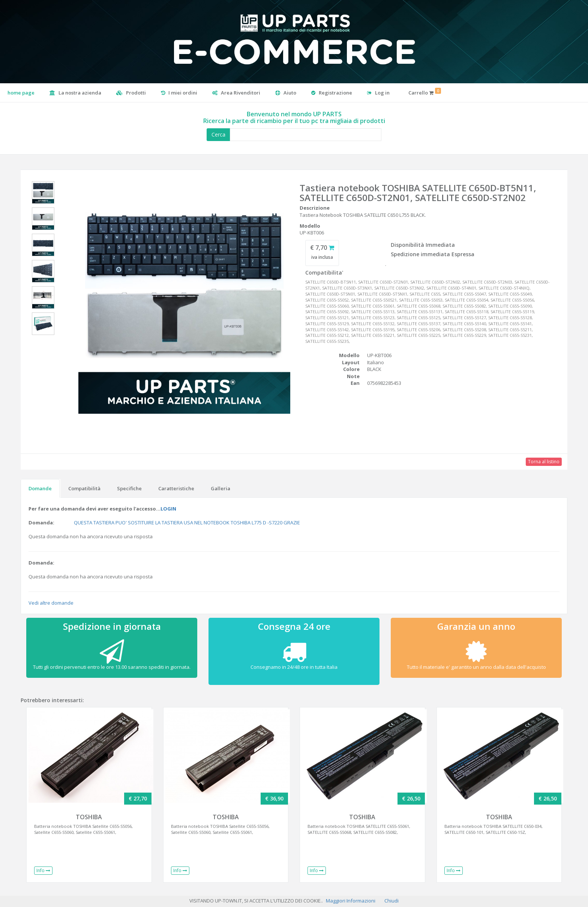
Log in (378, 93)
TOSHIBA (89, 817)
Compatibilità (84, 488)
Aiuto (286, 93)
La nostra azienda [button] (75, 93)
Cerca (218, 134)
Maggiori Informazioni (351, 901)
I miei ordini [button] (179, 93)
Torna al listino (544, 462)
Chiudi (391, 901)
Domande (40, 488)
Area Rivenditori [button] (236, 93)
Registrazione (332, 93)
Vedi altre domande (51, 603)
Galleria (220, 488)
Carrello (425, 92)
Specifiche (129, 488)
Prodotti (131, 93)
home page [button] (21, 93)
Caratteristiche (176, 488)
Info (43, 870)
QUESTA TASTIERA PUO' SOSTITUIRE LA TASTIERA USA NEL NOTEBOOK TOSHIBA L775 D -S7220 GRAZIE (187, 523)
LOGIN (168, 509)
